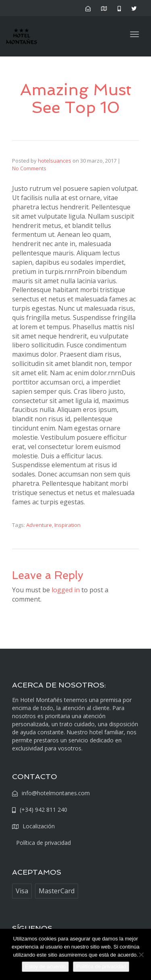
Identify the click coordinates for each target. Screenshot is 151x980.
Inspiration (67, 525)
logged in (66, 590)
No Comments (29, 168)
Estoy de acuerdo (45, 966)
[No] (141, 955)
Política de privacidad (101, 966)
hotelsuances (55, 161)
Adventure (39, 525)
